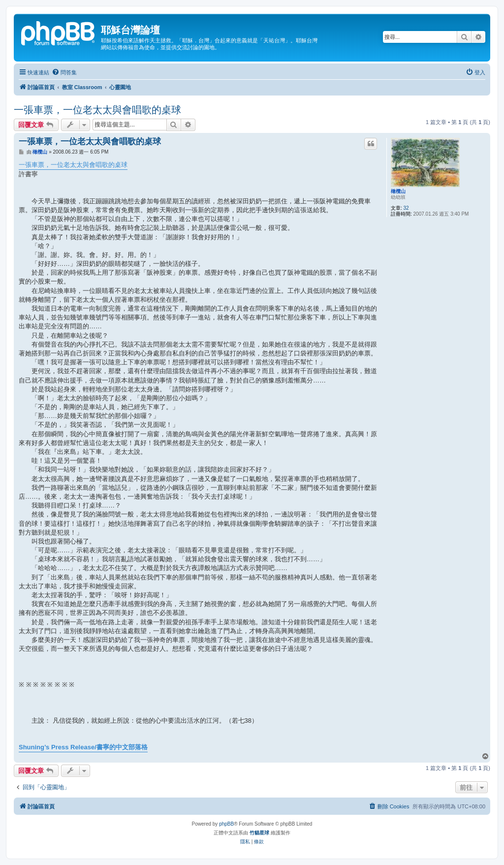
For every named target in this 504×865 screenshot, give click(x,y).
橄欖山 (398, 191)
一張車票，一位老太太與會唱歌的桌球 (97, 110)
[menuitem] (64, 72)
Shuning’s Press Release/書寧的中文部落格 (83, 747)
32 (406, 208)
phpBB (226, 824)
